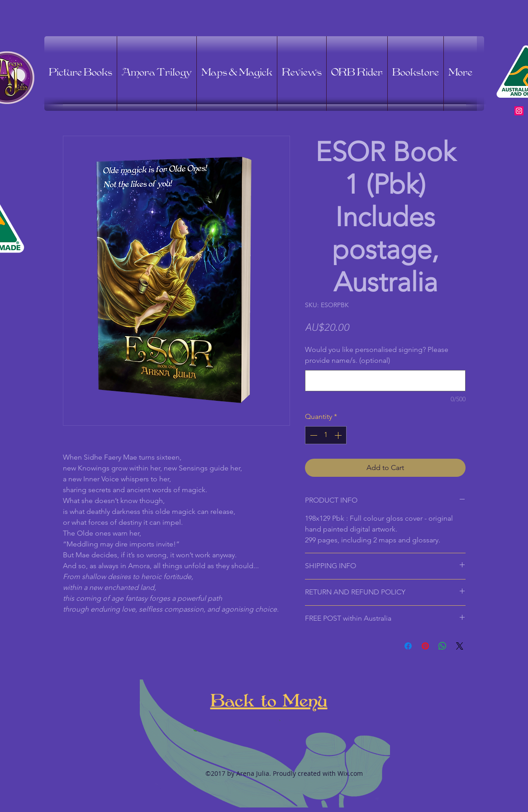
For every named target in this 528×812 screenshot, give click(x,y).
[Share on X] (460, 646)
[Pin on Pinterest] (425, 646)
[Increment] (339, 435)
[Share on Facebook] (408, 646)
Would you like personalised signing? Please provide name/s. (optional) (377, 355)
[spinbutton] (326, 435)
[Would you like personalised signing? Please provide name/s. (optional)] (385, 381)
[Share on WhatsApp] (442, 646)
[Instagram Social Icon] (519, 111)
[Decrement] (313, 435)
